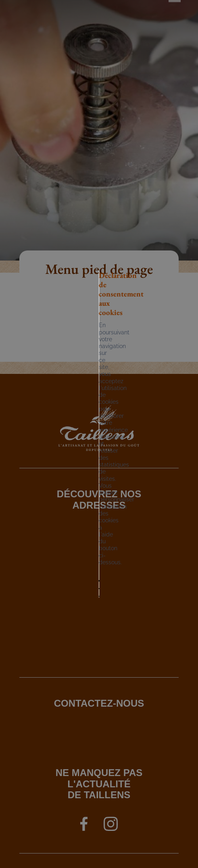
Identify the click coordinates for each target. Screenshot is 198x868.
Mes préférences (71, 480)
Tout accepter (66, 462)
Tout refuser (124, 462)
